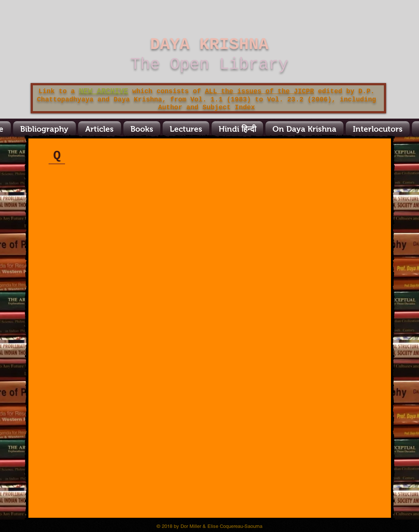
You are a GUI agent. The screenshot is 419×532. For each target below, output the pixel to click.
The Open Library (209, 64)
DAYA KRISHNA (209, 45)
